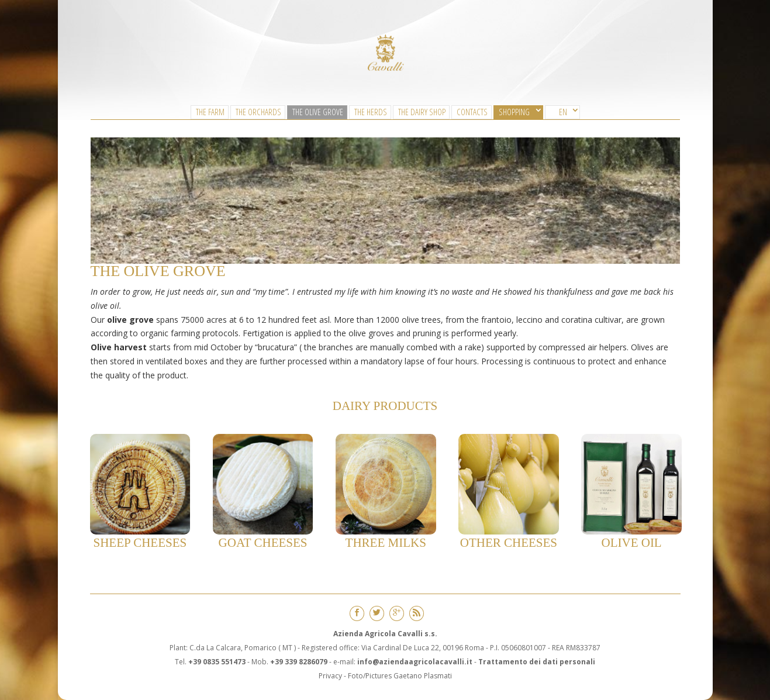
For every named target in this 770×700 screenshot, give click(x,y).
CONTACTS (472, 112)
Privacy (330, 676)
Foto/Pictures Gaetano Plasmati (400, 676)
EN (563, 112)
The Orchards (258, 112)
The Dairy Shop (422, 112)
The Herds (371, 112)
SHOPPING (514, 112)
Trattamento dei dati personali (537, 662)
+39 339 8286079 (299, 662)
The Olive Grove (318, 112)
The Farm (210, 112)
